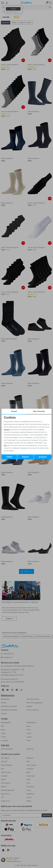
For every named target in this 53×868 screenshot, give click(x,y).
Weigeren (25, 457)
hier (5, 445)
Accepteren (43, 457)
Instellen (9, 457)
